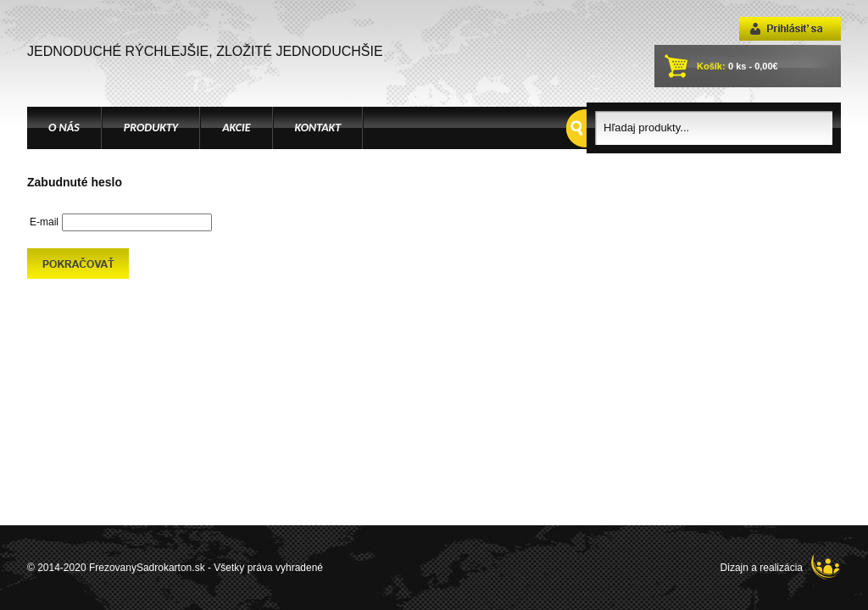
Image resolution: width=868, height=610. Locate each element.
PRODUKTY (151, 128)
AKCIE (236, 128)
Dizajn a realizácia (781, 567)
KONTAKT (318, 128)
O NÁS (64, 128)
